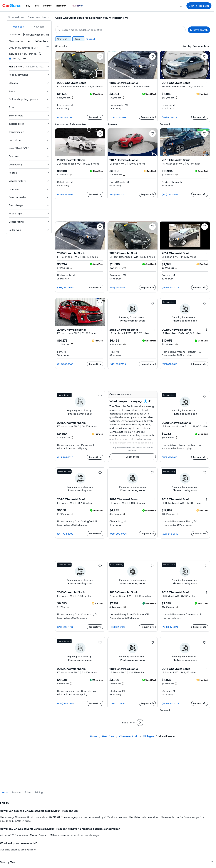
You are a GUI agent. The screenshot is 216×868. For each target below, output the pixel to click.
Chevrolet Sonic (129, 736)
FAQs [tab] (5, 792)
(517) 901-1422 (169, 117)
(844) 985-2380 (66, 703)
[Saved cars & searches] (181, 6)
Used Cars (108, 736)
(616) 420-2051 (117, 194)
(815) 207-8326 (65, 457)
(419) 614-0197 (117, 627)
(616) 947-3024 (65, 194)
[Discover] (77, 6)
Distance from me (19, 41)
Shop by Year (107, 862)
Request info (95, 117)
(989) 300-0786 (118, 534)
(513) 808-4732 (65, 627)
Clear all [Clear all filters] (91, 39)
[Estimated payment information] (72, 98)
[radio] (10, 58)
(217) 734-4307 (65, 534)
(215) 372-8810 (170, 364)
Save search (199, 30)
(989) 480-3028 (170, 288)
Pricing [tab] (39, 792)
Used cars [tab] (19, 27)
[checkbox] (48, 48)
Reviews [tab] (16, 792)
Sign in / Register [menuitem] (199, 6)
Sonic (78, 39)
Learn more (133, 457)
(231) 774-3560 (170, 194)
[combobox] (39, 17)
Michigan (148, 736)
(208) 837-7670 (118, 117)
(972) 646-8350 (170, 534)
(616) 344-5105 (65, 117)
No (24, 58)
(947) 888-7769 (118, 364)
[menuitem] (28, 6)
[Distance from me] (40, 41)
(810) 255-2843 (65, 364)
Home (94, 736)
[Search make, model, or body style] (120, 30)
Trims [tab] (28, 792)
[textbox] (199, 46)
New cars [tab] (39, 27)
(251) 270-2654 (117, 703)
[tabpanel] (107, 824)
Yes (15, 58)
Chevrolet (63, 39)
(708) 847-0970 (170, 627)
